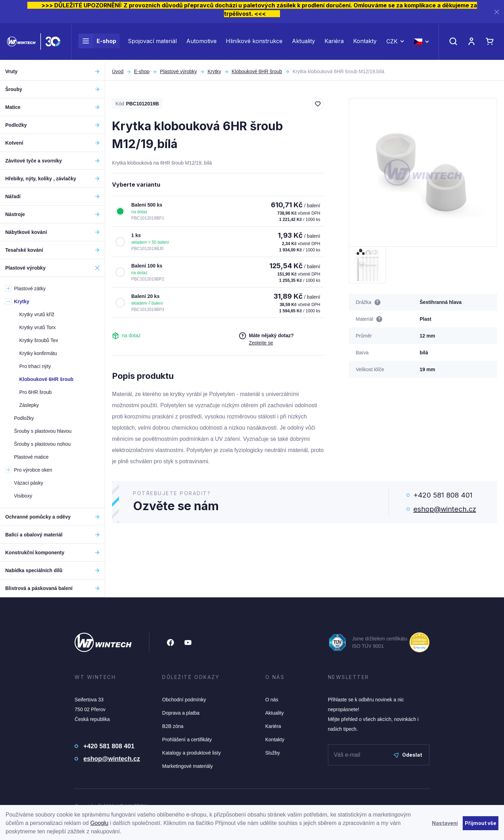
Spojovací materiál (152, 43)
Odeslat (408, 755)
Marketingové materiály (187, 766)
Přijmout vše (481, 823)
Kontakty (365, 43)
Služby (273, 753)
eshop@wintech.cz (445, 509)
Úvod (118, 71)
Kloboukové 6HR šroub (257, 71)
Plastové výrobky (178, 71)
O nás (272, 700)
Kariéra (334, 43)
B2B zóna (173, 726)
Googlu (99, 823)
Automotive (201, 43)
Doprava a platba (181, 713)
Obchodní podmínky (184, 700)
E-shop (97, 43)
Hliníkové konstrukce (254, 43)
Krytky (214, 71)
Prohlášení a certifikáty (187, 740)
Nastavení (445, 823)
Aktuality (303, 43)
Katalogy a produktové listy (191, 753)
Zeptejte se (261, 343)
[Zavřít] (497, 12)
